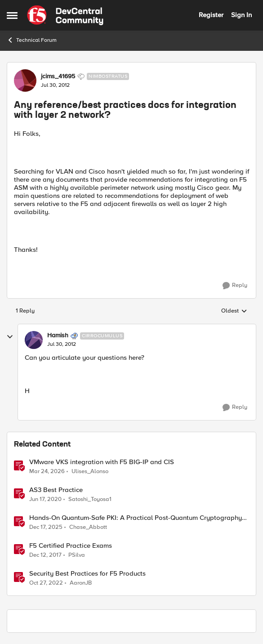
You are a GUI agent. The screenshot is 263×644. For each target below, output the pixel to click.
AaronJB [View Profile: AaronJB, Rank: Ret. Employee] (81, 583)
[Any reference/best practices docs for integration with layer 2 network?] (62, 344)
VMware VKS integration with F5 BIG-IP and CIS (102, 462)
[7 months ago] (46, 527)
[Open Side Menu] (12, 15)
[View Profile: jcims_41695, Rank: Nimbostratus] (25, 80)
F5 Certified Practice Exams (71, 546)
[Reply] (235, 286)
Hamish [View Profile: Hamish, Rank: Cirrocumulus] (58, 335)
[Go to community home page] (65, 15)
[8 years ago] (45, 555)
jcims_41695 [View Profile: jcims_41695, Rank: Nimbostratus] (58, 76)
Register (211, 15)
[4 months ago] (47, 471)
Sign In (241, 15)
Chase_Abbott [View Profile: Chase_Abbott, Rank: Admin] (88, 527)
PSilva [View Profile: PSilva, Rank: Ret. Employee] (77, 555)
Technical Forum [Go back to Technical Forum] (32, 40)
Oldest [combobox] (234, 311)
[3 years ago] (46, 583)
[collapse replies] (10, 337)
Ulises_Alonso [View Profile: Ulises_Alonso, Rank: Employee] (90, 471)
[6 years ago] (45, 499)
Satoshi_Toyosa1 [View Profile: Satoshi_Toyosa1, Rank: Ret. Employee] (90, 499)
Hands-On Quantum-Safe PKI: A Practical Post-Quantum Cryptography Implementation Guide (136, 518)
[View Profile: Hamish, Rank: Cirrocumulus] (34, 340)
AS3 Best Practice (56, 490)
